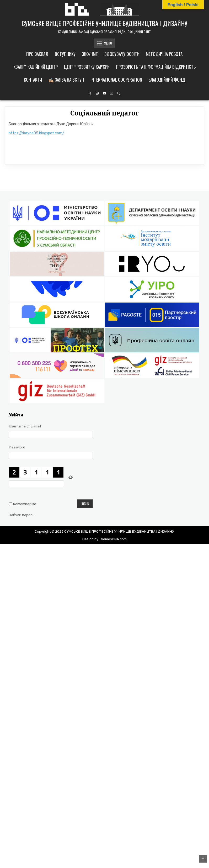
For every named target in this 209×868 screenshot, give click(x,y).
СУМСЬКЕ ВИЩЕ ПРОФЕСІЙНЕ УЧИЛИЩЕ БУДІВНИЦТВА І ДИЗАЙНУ (104, 23)
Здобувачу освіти (122, 54)
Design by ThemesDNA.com (104, 539)
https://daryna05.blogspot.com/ (36, 133)
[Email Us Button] (111, 93)
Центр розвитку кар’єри (87, 67)
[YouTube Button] (104, 93)
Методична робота (164, 54)
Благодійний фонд (167, 80)
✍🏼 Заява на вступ (66, 80)
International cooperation (116, 80)
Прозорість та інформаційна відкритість (156, 67)
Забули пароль (22, 515)
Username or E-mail (25, 426)
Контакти (33, 80)
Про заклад (37, 54)
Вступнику (65, 54)
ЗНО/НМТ (90, 54)
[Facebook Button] (90, 93)
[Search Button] (119, 93)
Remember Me (25, 504)
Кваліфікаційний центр (36, 67)
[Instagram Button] (97, 93)
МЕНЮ (108, 43)
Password (17, 447)
